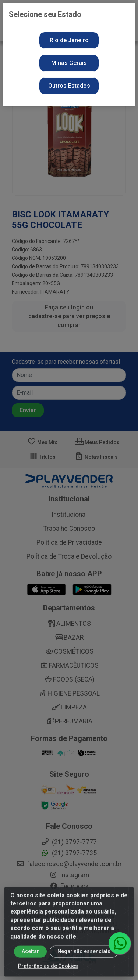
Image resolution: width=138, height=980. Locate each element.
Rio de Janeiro (69, 40)
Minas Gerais (69, 63)
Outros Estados (69, 86)
